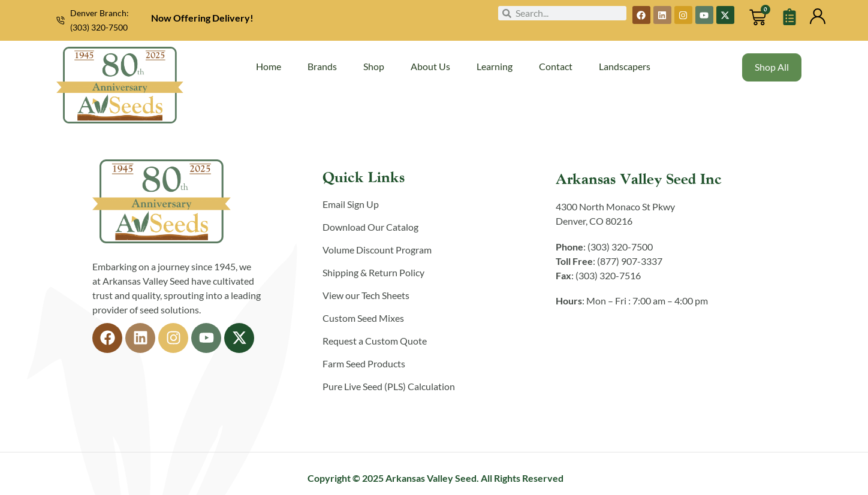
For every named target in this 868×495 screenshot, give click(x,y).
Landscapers (625, 66)
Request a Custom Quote (375, 341)
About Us (430, 66)
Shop (374, 66)
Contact (556, 66)
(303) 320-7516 (608, 275)
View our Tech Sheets (366, 295)
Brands (322, 66)
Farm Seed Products (364, 363)
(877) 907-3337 (630, 261)
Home (269, 66)
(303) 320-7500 (99, 27)
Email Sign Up (351, 204)
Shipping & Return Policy (373, 272)
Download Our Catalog (370, 227)
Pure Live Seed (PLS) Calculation (389, 386)
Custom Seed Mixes (363, 318)
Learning (495, 66)
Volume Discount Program (377, 250)
